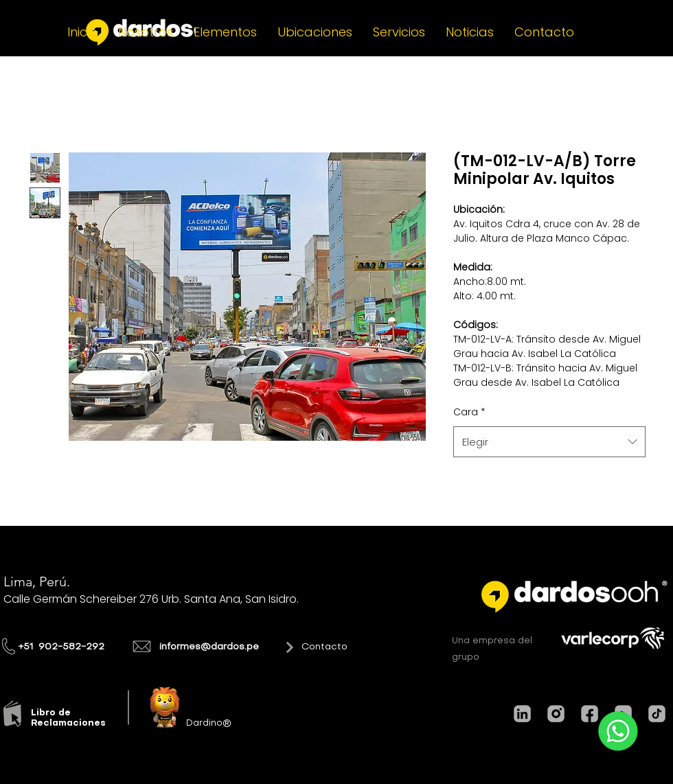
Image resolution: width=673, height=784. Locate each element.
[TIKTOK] (657, 714)
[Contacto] (301, 647)
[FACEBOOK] (590, 714)
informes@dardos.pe (209, 647)
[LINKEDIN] (522, 714)
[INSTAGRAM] (556, 714)
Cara (469, 412)
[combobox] (549, 442)
